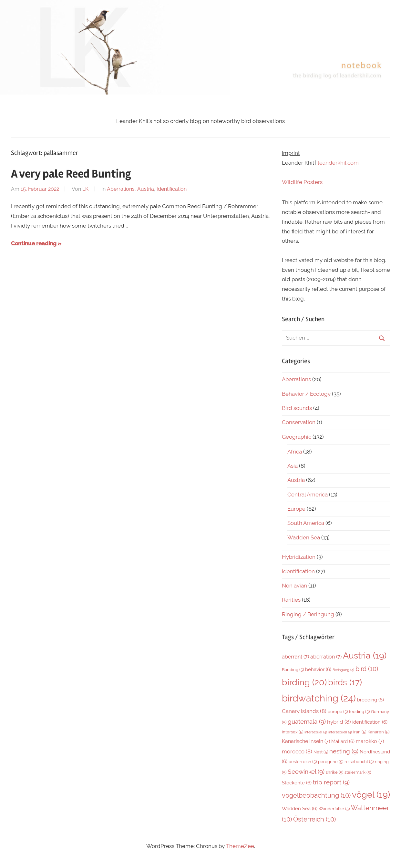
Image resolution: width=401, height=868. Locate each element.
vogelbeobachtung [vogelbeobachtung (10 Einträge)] (316, 795)
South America (306, 523)
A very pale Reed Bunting (71, 174)
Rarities (291, 600)
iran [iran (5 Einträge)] (360, 732)
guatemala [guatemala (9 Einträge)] (307, 721)
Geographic (297, 437)
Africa (295, 452)
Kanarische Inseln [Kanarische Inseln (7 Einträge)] (306, 741)
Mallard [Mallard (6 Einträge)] (343, 741)
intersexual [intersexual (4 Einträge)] (316, 732)
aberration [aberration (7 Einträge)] (326, 657)
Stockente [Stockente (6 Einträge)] (297, 783)
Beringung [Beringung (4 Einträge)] (343, 670)
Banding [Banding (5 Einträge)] (293, 670)
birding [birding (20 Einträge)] (304, 682)
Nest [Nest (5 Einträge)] (321, 752)
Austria (146, 189)
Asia (293, 466)
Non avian (294, 586)
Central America (308, 495)
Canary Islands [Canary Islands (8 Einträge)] (304, 711)
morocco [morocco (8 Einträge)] (297, 751)
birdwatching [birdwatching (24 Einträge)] (319, 698)
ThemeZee (240, 846)
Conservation (299, 422)
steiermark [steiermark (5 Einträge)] (358, 772)
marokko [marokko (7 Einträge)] (370, 741)
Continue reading (34, 243)
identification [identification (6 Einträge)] (370, 722)
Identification (172, 189)
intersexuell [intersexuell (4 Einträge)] (340, 732)
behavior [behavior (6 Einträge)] (318, 669)
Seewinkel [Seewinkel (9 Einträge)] (306, 771)
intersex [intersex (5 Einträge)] (293, 732)
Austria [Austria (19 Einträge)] (365, 655)
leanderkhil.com (338, 163)
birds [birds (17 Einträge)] (345, 682)
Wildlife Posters (302, 182)
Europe (296, 509)
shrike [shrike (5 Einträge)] (334, 772)
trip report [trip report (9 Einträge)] (331, 782)
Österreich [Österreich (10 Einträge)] (314, 819)
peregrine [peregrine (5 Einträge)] (331, 762)
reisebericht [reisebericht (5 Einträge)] (359, 762)
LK (85, 189)
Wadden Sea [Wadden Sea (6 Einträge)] (300, 808)
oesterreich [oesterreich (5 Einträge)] (303, 762)
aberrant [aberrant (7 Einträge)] (295, 657)
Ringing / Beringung (308, 614)
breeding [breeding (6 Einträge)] (370, 700)
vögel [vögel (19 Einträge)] (371, 795)
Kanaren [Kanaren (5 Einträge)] (378, 732)
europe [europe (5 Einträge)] (338, 712)
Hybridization (299, 557)
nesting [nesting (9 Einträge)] (344, 751)
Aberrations (121, 189)
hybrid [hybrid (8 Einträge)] (339, 722)
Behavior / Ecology (306, 394)
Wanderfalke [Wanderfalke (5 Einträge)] (334, 809)
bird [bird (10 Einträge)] (367, 669)
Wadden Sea (304, 537)
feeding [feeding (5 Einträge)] (359, 712)
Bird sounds (297, 408)
